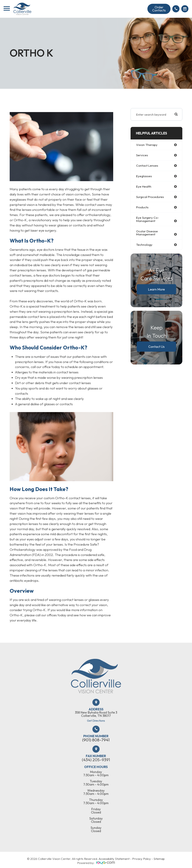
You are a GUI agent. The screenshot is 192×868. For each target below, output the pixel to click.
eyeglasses (144, 176)
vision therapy (147, 145)
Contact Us (156, 347)
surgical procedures (150, 197)
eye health (144, 186)
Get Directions (96, 731)
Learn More (156, 289)
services (142, 155)
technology (144, 245)
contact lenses (147, 165)
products (142, 207)
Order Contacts (159, 9)
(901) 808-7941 (96, 750)
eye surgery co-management (147, 219)
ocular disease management (147, 233)
